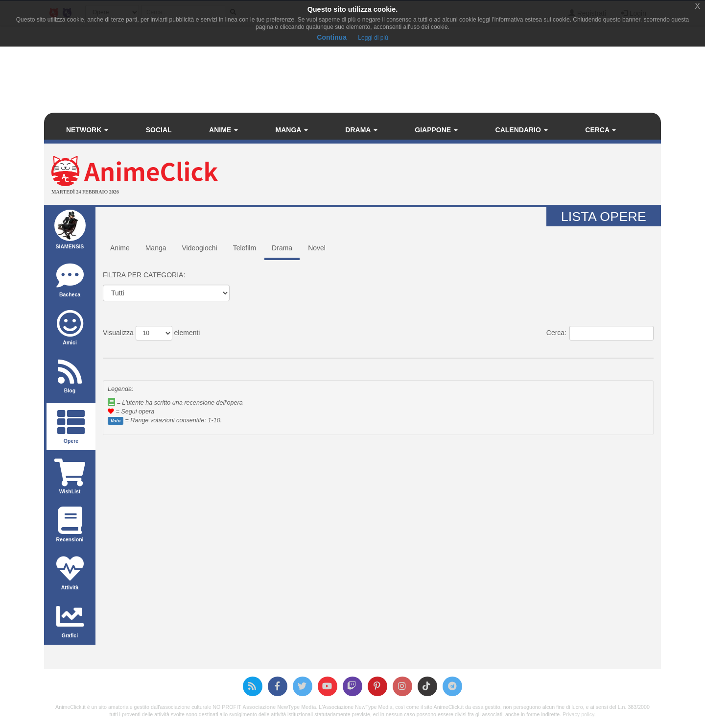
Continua (332, 37)
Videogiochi (200, 248)
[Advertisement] (455, 175)
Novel (317, 248)
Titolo (148, 350)
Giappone (436, 130)
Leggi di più (373, 38)
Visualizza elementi (151, 333)
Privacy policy (578, 714)
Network (87, 130)
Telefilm (245, 248)
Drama (361, 130)
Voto (322, 350)
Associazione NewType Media (279, 707)
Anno (455, 350)
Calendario (522, 130)
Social (159, 130)
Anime (223, 130)
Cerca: (600, 333)
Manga (292, 130)
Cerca (600, 130)
